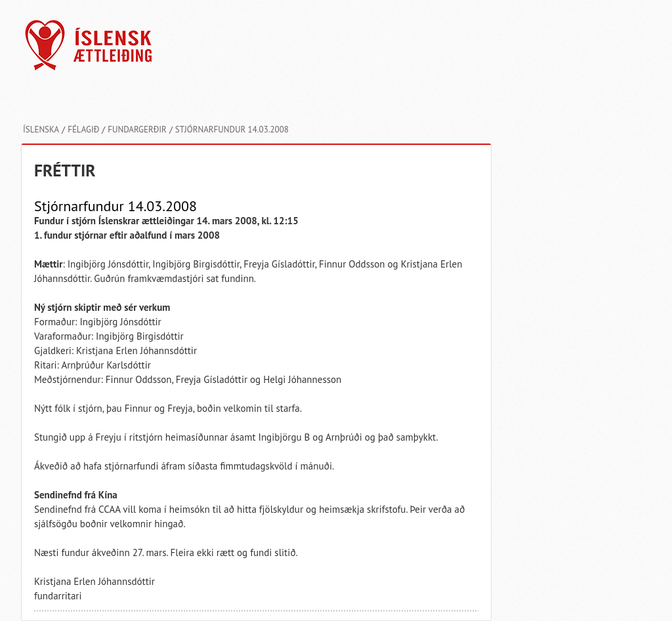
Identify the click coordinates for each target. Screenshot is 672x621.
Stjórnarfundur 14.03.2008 (232, 130)
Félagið (83, 130)
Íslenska (41, 130)
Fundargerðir (137, 130)
